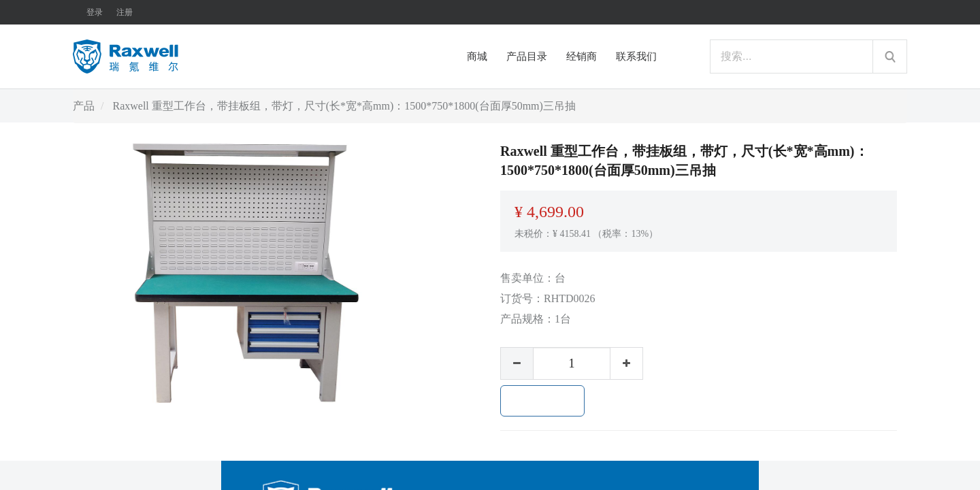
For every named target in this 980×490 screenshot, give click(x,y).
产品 (84, 106)
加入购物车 (542, 401)
